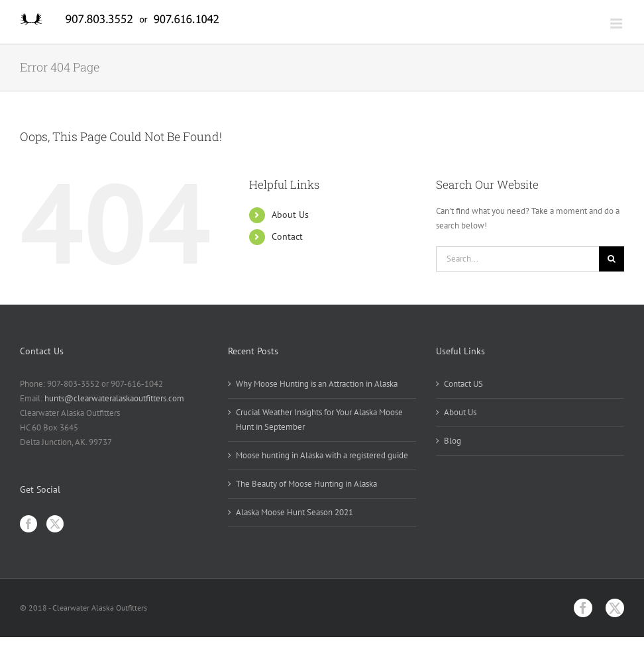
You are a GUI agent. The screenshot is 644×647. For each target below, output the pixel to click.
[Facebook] (28, 524)
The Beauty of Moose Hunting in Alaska (306, 484)
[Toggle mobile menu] (617, 24)
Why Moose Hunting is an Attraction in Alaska (317, 384)
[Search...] (517, 259)
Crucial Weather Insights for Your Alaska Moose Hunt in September (319, 420)
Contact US (463, 384)
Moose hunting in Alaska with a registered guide (322, 455)
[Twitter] (55, 524)
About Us (290, 215)
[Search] (612, 259)
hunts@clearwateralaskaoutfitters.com (114, 398)
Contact (287, 236)
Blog (453, 441)
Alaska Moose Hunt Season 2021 (295, 512)
